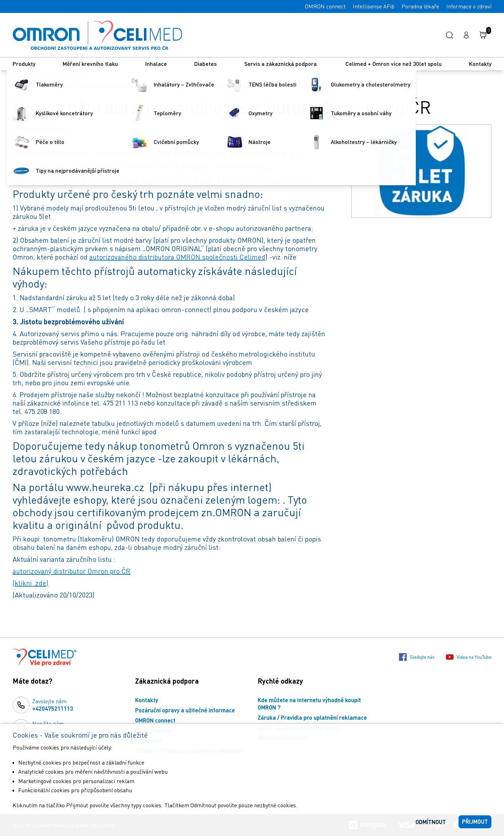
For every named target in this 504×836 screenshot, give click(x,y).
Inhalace (156, 64)
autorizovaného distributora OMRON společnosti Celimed (177, 257)
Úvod (19, 86)
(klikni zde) (30, 583)
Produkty (24, 64)
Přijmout (475, 821)
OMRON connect (325, 6)
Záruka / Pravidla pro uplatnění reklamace (312, 717)
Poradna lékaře (420, 6)
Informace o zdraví (469, 6)
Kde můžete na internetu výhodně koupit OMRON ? (309, 704)
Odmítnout (431, 822)
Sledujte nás (417, 657)
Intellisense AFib (374, 6)
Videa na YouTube (469, 657)
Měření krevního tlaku (90, 64)
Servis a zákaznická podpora (281, 64)
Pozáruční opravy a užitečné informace (84, 86)
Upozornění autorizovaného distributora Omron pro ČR (213, 86)
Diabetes (205, 64)
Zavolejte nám (53, 705)
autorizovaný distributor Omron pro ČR (72, 571)
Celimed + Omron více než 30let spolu (394, 64)
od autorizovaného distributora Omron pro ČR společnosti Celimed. (165, 171)
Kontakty (480, 64)
